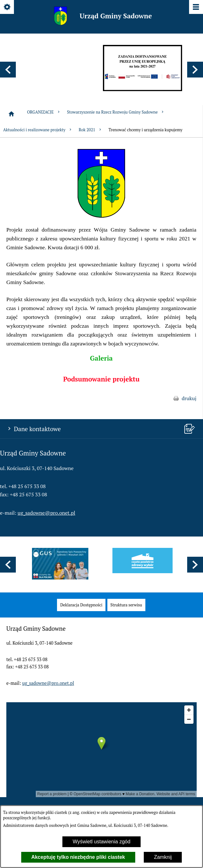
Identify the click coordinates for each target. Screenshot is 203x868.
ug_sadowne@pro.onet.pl (47, 513)
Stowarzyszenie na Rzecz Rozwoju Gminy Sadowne (116, 112)
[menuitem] (81, 605)
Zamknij (163, 857)
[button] (8, 70)
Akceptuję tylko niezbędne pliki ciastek (78, 857)
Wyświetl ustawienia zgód (101, 842)
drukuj (189, 398)
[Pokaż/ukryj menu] (196, 7)
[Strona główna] (11, 114)
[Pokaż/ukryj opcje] (7, 7)
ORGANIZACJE (44, 112)
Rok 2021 (91, 130)
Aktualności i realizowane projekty (38, 130)
